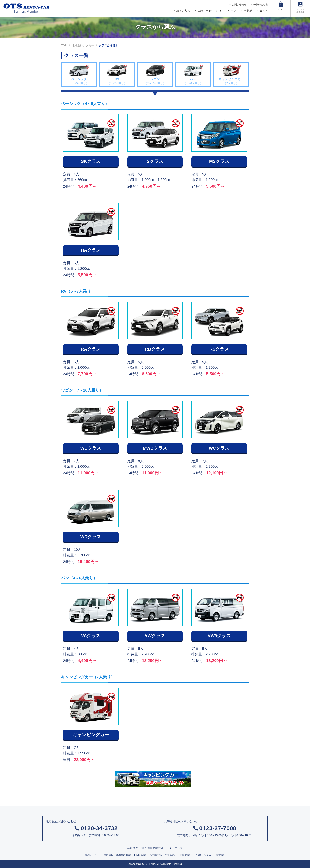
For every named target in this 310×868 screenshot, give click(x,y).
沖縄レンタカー (93, 855)
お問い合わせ (239, 5)
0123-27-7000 (218, 828)
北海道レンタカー (83, 45)
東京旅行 (221, 855)
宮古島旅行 (156, 855)
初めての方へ (182, 11)
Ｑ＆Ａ (264, 11)
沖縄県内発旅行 (124, 855)
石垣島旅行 (142, 855)
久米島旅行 (171, 855)
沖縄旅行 (109, 855)
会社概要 (133, 848)
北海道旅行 (186, 855)
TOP (64, 45)
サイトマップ (175, 848)
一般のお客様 (261, 5)
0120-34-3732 (99, 828)
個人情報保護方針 (152, 848)
